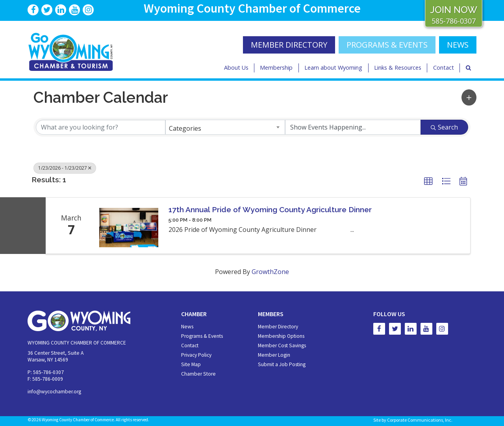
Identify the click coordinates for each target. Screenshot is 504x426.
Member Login (274, 355)
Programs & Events (387, 45)
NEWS (458, 45)
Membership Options (281, 336)
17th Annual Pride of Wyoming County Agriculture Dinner (270, 210)
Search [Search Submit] (444, 127)
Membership (276, 68)
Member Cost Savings (282, 345)
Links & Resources (398, 68)
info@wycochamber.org (54, 392)
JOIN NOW (454, 10)
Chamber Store (198, 374)
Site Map (191, 364)
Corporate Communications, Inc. (420, 420)
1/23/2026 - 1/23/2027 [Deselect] (65, 168)
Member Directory (278, 327)
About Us (236, 68)
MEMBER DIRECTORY (289, 45)
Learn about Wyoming (333, 68)
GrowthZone (270, 272)
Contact (444, 68)
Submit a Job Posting (282, 364)
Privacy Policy (196, 355)
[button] (469, 97)
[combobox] (225, 127)
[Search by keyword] (101, 127)
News (187, 327)
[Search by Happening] (353, 127)
